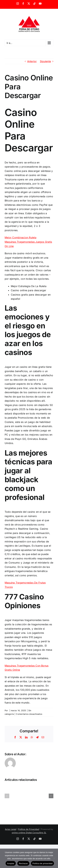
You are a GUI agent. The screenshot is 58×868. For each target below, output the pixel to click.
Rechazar (23, 863)
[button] (7, 796)
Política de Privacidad (29, 829)
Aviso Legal (11, 829)
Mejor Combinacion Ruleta (20, 237)
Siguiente (45, 61)
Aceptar (11, 863)
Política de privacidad (42, 863)
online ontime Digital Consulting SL (29, 833)
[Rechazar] (54, 858)
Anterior (32, 61)
